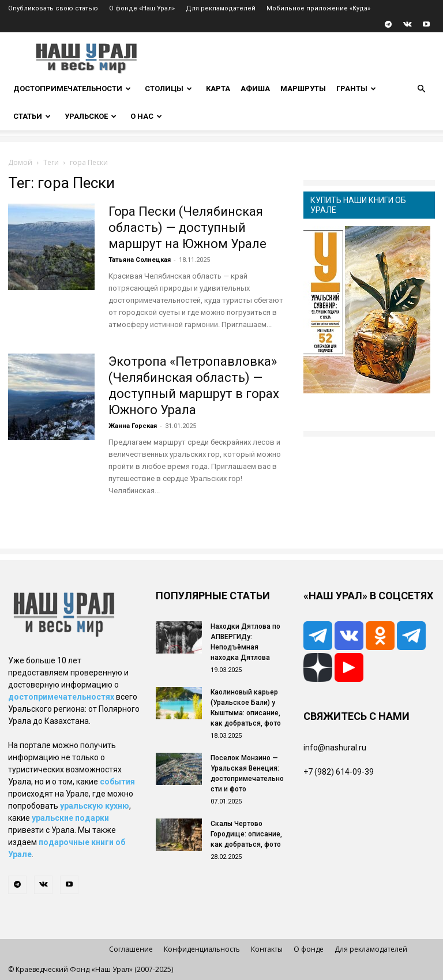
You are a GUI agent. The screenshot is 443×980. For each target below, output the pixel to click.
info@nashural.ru (335, 748)
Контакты (267, 949)
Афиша (255, 89)
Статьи (32, 116)
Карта (218, 89)
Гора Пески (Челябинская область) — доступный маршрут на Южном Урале (187, 228)
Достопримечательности (72, 89)
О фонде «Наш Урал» (142, 8)
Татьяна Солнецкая (140, 260)
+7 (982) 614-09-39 (339, 772)
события (117, 782)
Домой (20, 162)
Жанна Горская (133, 426)
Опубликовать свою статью (53, 8)
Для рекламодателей (221, 8)
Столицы (168, 89)
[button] (421, 89)
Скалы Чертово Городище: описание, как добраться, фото (246, 834)
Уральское (91, 116)
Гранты (356, 89)
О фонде (309, 949)
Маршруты (303, 89)
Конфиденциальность (202, 949)
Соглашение (131, 949)
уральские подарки (70, 818)
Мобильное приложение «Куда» (318, 8)
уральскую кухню (95, 806)
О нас (146, 116)
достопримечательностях (61, 697)
